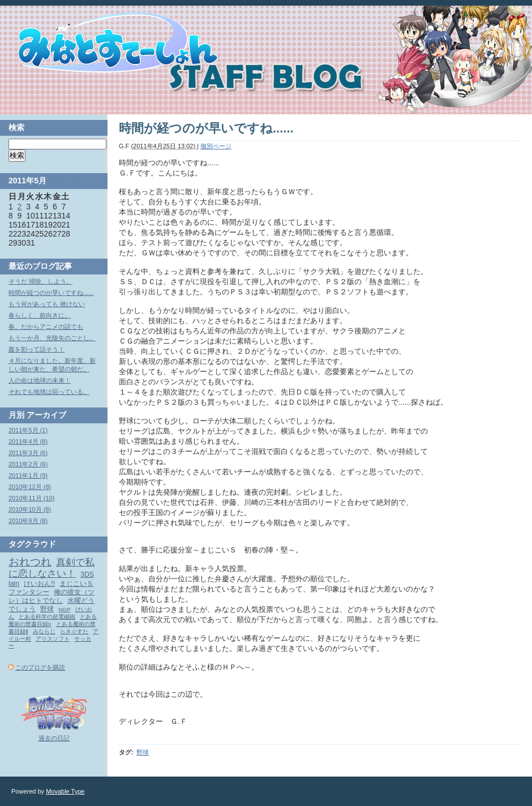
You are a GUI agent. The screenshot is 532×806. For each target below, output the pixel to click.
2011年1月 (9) (28, 475)
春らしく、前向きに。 (40, 315)
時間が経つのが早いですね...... (51, 293)
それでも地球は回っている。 (49, 392)
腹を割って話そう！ (37, 349)
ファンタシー (29, 592)
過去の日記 (54, 738)
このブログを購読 (40, 667)
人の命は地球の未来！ (40, 380)
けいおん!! (39, 584)
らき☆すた (74, 631)
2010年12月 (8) (30, 487)
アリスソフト (53, 639)
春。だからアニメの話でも (46, 327)
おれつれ (30, 562)
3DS (87, 575)
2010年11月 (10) (31, 498)
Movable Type (65, 791)
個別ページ (216, 146)
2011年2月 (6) (28, 464)
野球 (143, 752)
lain (14, 584)
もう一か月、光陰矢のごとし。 (52, 338)
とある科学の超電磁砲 (47, 617)
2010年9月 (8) (28, 521)
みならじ (44, 631)
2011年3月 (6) (28, 453)
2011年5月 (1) (28, 430)
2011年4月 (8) (28, 441)
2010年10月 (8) (30, 509)
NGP (64, 609)
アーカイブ (46, 415)
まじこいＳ (76, 584)
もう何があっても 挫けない (47, 304)
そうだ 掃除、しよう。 (40, 281)
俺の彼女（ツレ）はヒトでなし (52, 596)
